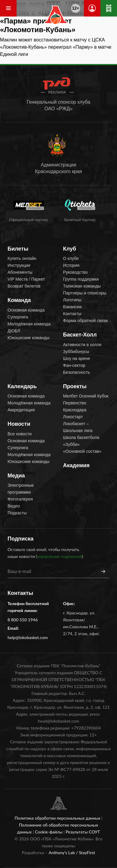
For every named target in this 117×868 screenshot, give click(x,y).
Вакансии (72, 307)
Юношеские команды (28, 338)
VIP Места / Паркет (26, 279)
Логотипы (72, 300)
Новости (19, 424)
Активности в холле (82, 345)
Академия (76, 465)
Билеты (18, 249)
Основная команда (26, 310)
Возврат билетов (24, 286)
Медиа (16, 476)
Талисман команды (82, 286)
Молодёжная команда (29, 324)
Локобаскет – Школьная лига (78, 427)
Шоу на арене (77, 358)
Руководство (75, 272)
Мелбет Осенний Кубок (86, 396)
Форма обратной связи (85, 321)
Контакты (72, 314)
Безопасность (76, 372)
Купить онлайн (22, 258)
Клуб (70, 249)
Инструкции (19, 265)
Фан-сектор (74, 365)
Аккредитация (21, 410)
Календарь (22, 386)
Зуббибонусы (76, 352)
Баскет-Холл (80, 335)
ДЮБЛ (14, 331)
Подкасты (17, 513)
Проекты (75, 386)
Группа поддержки (81, 279)
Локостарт (73, 417)
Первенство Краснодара (75, 406)
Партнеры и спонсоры (85, 293)
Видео (14, 506)
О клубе (71, 258)
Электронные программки (21, 489)
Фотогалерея (20, 499)
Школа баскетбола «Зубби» (81, 441)
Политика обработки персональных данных (58, 818)
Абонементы (20, 272)
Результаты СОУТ (83, 832)
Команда (19, 300)
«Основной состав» (82, 451)
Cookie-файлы (49, 832)
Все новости (20, 434)
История (71, 265)
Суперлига (18, 317)
